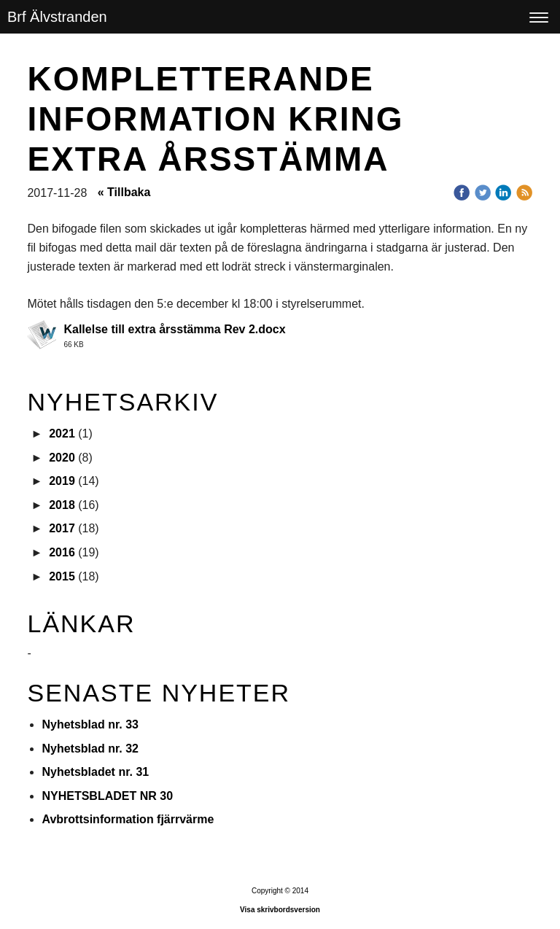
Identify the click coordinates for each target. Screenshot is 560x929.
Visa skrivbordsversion (280, 910)
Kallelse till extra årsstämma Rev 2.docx (174, 329)
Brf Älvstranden (57, 17)
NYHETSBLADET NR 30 (107, 796)
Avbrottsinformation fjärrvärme (128, 819)
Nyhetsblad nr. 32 (90, 749)
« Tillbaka (124, 192)
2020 (62, 458)
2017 (62, 528)
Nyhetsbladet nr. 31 (95, 772)
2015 (62, 576)
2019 (62, 481)
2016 (62, 552)
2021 (62, 434)
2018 (62, 505)
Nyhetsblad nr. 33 (90, 724)
